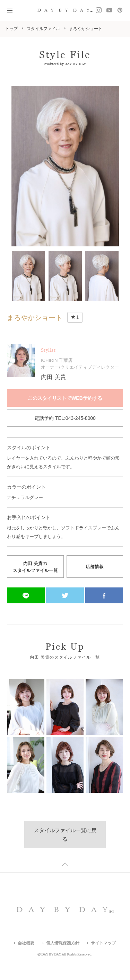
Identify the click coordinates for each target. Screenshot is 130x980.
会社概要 (26, 943)
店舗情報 (95, 567)
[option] (65, 166)
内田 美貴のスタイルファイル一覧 (35, 567)
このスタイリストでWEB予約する (65, 398)
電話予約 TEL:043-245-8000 (65, 418)
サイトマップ (103, 943)
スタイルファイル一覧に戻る (65, 835)
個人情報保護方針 (63, 943)
